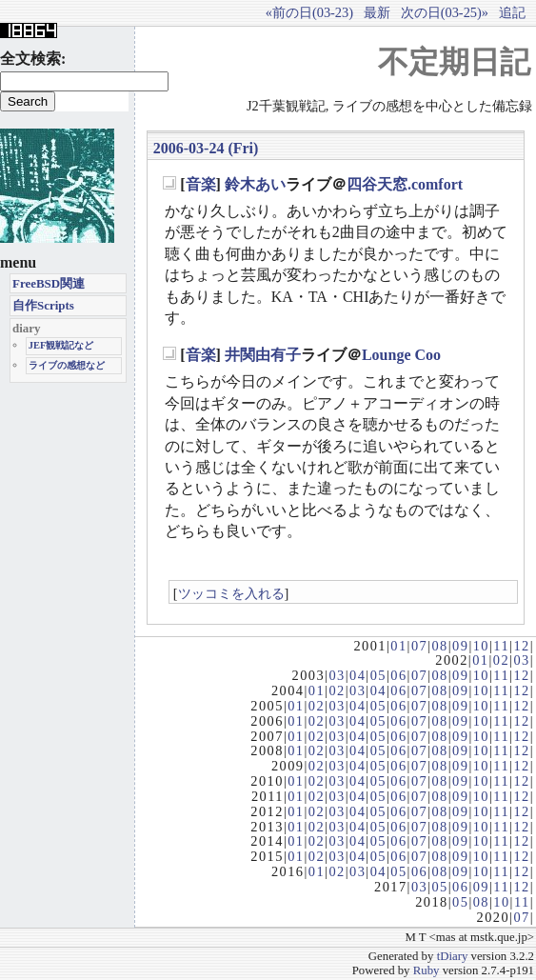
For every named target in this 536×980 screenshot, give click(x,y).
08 (439, 646)
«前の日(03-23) (309, 12)
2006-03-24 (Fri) (206, 148)
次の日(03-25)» (445, 12)
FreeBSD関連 (49, 283)
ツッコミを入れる (231, 593)
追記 (512, 12)
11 (501, 646)
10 (481, 646)
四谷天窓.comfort (405, 184)
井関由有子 (263, 355)
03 (521, 660)
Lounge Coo (401, 355)
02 (501, 660)
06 (398, 675)
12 (521, 646)
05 (378, 675)
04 (357, 675)
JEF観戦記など (61, 345)
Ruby (427, 970)
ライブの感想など (67, 365)
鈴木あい (255, 184)
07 (419, 646)
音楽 (201, 184)
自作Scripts (43, 305)
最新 (377, 12)
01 (398, 646)
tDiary (453, 956)
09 (460, 646)
